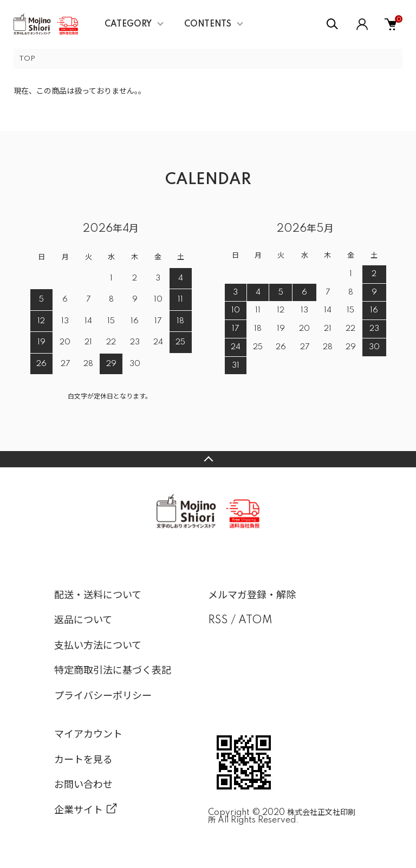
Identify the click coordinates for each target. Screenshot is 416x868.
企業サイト (79, 811)
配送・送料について (98, 596)
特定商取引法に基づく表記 (113, 671)
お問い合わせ (83, 785)
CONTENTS (208, 24)
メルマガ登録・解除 (252, 596)
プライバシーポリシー (103, 696)
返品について (83, 621)
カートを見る (83, 760)
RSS (218, 621)
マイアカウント (88, 735)
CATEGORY (128, 24)
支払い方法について (98, 646)
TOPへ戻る (208, 459)
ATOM (255, 621)
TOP (27, 59)
